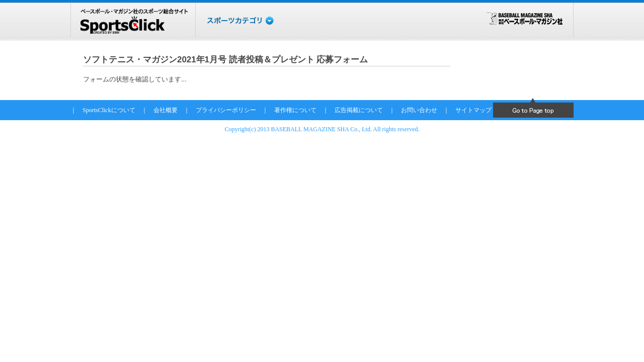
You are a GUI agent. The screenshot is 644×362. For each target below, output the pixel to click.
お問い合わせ (419, 110)
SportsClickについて (109, 110)
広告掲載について (359, 110)
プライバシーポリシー (226, 110)
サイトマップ (473, 110)
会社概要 (166, 110)
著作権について (295, 110)
